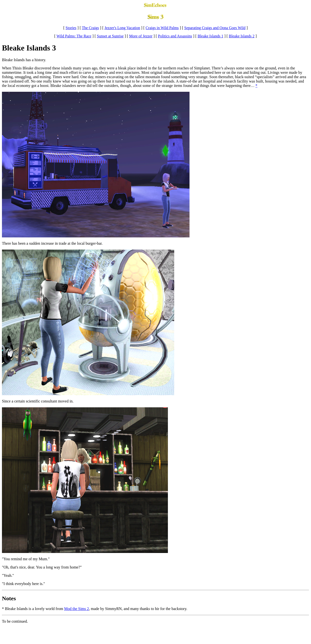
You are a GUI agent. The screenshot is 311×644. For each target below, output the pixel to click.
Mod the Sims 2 (77, 609)
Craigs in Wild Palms (162, 28)
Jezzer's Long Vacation (122, 28)
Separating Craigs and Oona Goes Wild (215, 28)
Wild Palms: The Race (74, 36)
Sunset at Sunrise (110, 36)
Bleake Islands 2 (242, 36)
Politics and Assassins (175, 36)
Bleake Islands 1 (210, 36)
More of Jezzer (141, 36)
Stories (71, 28)
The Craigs (91, 28)
